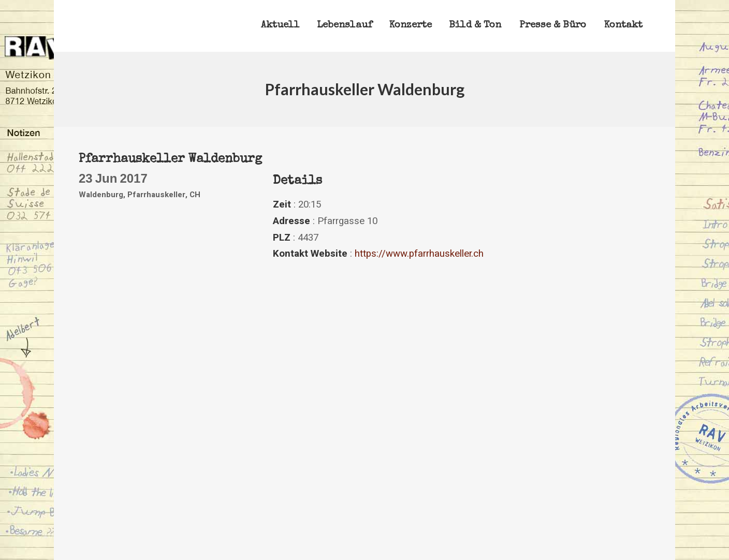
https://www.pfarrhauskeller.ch (419, 254)
